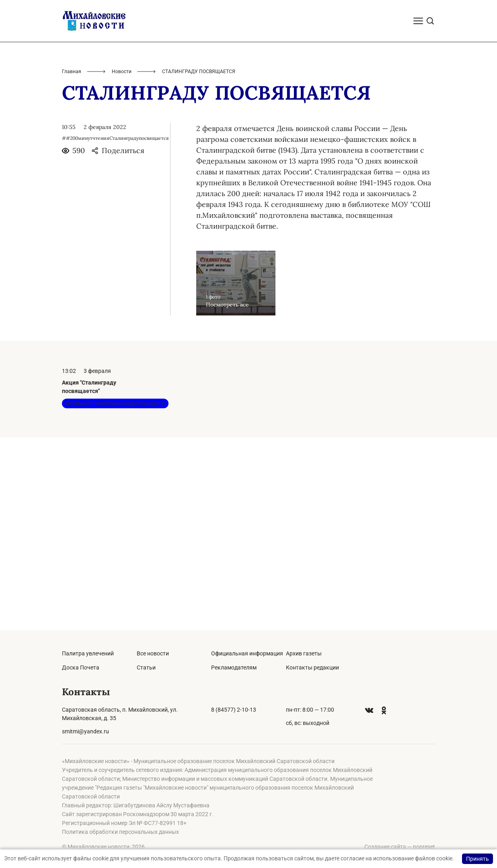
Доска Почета (81, 667)
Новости (122, 264)
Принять (477, 859)
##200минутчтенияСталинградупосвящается (115, 331)
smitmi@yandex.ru (85, 731)
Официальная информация (247, 653)
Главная (72, 264)
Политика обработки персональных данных (120, 832)
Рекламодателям (234, 667)
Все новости (153, 653)
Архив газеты (304, 653)
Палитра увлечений (88, 653)
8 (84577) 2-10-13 (234, 710)
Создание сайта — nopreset (400, 847)
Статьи (146, 667)
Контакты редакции (312, 667)
